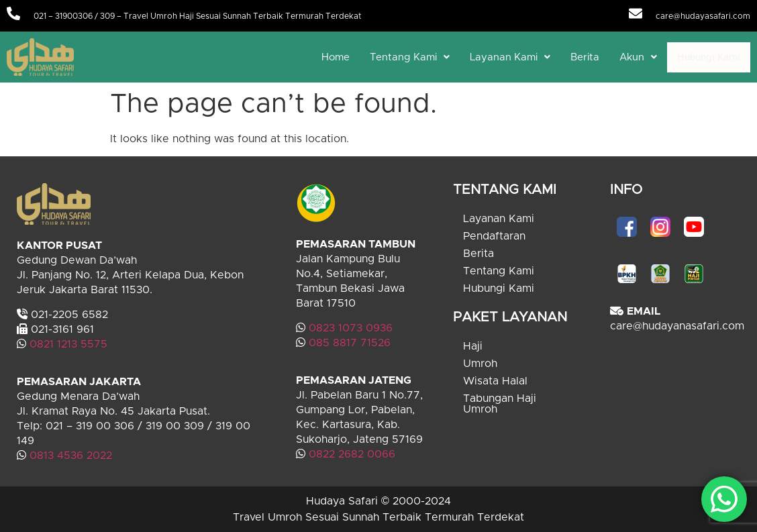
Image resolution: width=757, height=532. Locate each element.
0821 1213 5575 (68, 344)
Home (336, 57)
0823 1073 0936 (351, 328)
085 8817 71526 (350, 343)
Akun (638, 57)
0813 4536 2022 (71, 456)
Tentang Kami (410, 57)
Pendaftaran (494, 236)
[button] (410, 57)
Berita (585, 57)
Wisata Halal (495, 381)
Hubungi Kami (709, 57)
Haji (473, 346)
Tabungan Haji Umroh (500, 404)
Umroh (480, 364)
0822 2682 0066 (350, 454)
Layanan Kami (510, 57)
